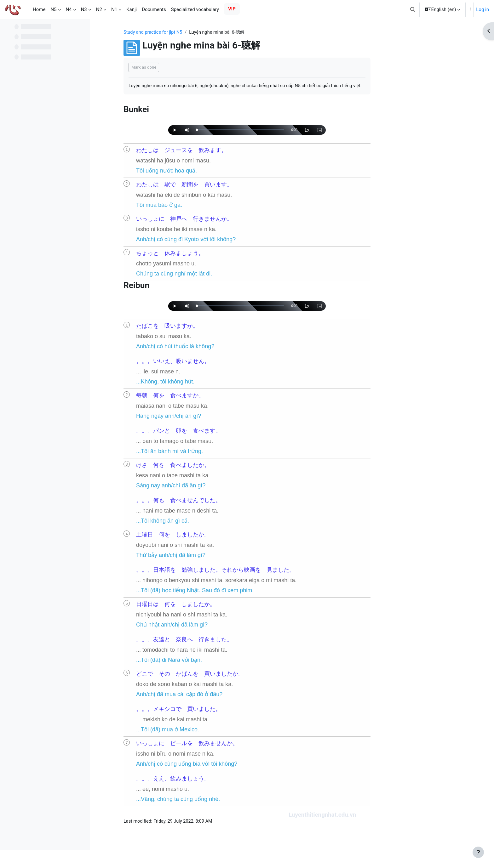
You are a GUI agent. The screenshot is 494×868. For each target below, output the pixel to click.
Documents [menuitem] (154, 9)
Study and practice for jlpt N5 (194, 32)
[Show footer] (478, 852)
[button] (413, 9)
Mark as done (184, 68)
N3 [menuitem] (84, 9)
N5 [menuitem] (53, 9)
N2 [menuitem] (99, 9)
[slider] (280, 138)
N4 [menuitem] (69, 9)
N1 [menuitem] (114, 9)
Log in (483, 9)
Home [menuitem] (39, 9)
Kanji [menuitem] (132, 9)
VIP (232, 9)
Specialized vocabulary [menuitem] (195, 9)
